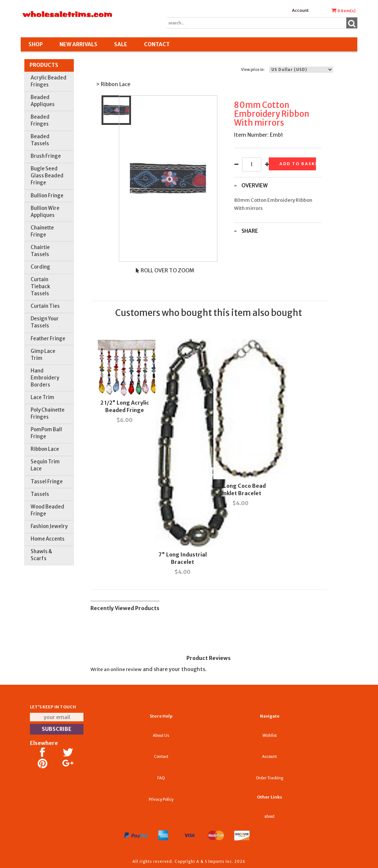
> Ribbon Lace (113, 84)
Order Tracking (269, 778)
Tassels (40, 494)
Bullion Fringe (47, 196)
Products (44, 65)
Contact (157, 44)
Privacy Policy (161, 799)
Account (300, 10)
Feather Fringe (48, 339)
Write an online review (116, 669)
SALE (121, 44)
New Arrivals (78, 44)
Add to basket (298, 164)
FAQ (161, 778)
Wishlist (270, 736)
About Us (161, 736)
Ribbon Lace (45, 449)
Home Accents (48, 539)
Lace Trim (42, 397)
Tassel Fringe (47, 482)
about (269, 816)
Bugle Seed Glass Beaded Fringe (47, 176)
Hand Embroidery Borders (45, 378)
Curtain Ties (45, 306)
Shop (36, 44)
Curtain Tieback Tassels (40, 287)
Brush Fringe (46, 156)
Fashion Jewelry (49, 526)
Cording (40, 267)
